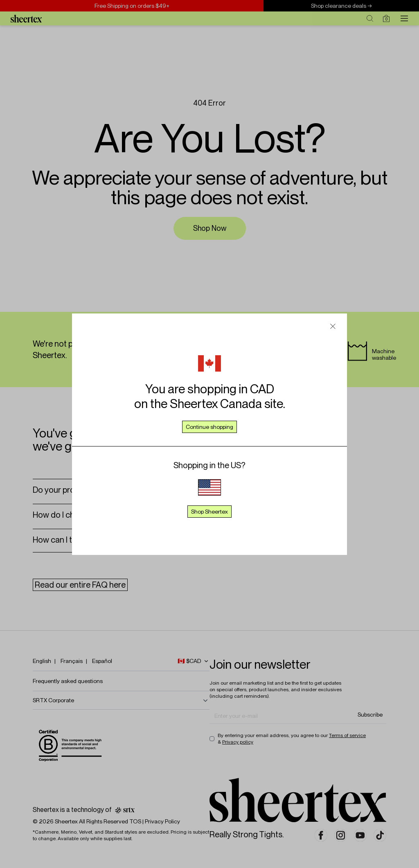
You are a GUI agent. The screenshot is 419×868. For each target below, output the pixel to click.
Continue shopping (209, 427)
